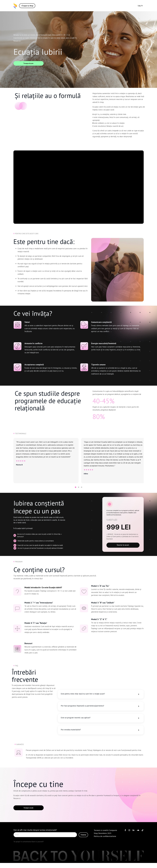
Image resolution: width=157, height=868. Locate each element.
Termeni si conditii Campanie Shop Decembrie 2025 (105, 836)
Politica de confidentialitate (105, 840)
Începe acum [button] (28, 812)
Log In (140, 6)
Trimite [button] (83, 839)
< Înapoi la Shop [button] (27, 6)
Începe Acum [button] (28, 63)
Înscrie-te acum (123, 547)
